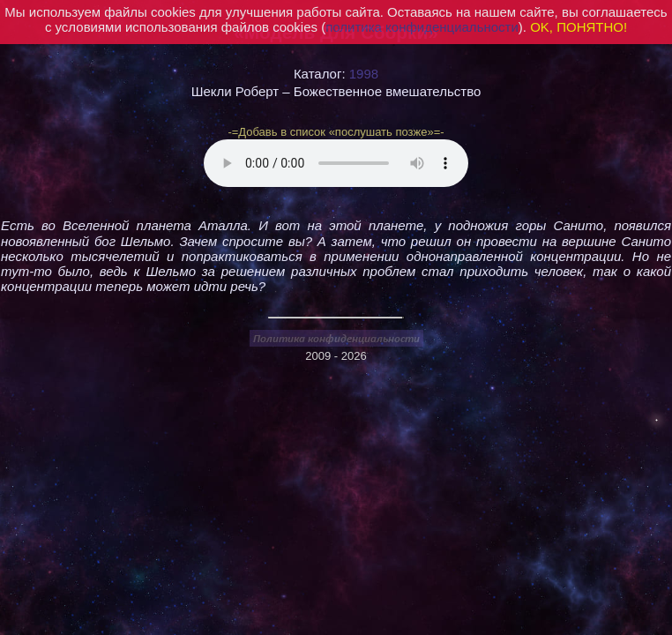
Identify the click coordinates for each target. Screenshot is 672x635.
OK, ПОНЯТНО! (579, 27)
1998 (364, 74)
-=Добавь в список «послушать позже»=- (336, 132)
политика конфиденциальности (422, 27)
